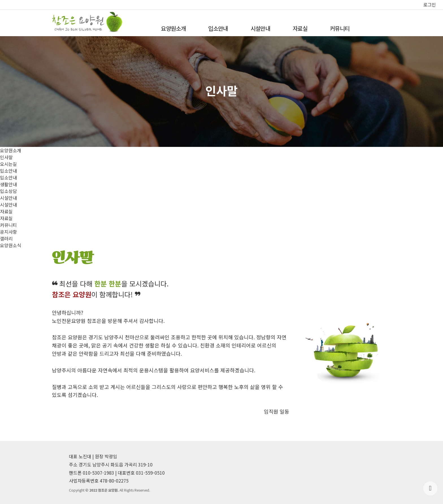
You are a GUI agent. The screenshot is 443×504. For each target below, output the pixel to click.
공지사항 (8, 232)
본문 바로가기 (0, 0)
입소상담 (8, 191)
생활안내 (8, 184)
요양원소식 (11, 245)
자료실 (300, 28)
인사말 (6, 157)
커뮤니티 (340, 28)
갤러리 (6, 238)
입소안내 (218, 28)
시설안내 (260, 28)
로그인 (430, 5)
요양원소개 (173, 28)
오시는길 (8, 164)
